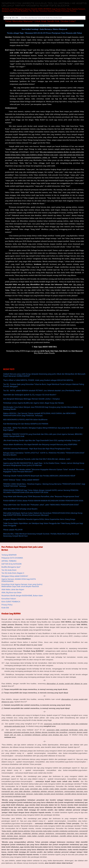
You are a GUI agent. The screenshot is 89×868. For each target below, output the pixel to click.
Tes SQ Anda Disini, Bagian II (13, 573)
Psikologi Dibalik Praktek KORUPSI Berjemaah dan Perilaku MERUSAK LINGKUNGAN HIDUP (39, 476)
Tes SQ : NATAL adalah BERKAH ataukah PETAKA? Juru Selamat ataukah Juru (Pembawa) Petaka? (42, 391)
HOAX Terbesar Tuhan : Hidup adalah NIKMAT (21, 480)
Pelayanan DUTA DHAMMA (12, 558)
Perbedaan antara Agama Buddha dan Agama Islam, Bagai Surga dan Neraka (33, 403)
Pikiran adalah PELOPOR (13, 530)
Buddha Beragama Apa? (11, 567)
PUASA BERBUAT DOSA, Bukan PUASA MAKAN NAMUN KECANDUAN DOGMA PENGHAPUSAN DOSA (43, 501)
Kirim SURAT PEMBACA (11, 602)
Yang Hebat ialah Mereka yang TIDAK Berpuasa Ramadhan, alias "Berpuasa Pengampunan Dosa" (41, 496)
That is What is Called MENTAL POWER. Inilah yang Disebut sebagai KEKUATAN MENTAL (38, 380)
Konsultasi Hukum (9, 599)
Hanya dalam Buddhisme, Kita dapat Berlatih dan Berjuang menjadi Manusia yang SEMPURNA (40, 444)
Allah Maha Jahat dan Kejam (13, 589)
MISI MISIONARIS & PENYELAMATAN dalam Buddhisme (25, 420)
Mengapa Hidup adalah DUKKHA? (15, 576)
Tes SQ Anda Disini (9, 570)
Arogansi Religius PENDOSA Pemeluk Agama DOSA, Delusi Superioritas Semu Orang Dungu (39, 519)
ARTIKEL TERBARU (9, 561)
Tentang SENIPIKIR (9, 555)
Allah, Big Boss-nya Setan (11, 592)
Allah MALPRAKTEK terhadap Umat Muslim (20, 509)
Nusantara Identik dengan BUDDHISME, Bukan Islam (22, 596)
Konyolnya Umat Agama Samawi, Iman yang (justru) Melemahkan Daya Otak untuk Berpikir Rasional (22, 585)
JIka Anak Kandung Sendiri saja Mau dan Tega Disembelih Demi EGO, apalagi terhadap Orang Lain (42, 440)
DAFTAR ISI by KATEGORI (11, 564)
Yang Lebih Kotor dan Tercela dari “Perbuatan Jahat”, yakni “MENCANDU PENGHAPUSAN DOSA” (41, 505)
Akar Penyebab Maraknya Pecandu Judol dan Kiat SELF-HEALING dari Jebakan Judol (37, 459)
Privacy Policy (7, 605)
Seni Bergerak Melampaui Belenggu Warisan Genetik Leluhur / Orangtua (31, 399)
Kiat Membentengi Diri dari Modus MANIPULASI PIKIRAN (26, 424)
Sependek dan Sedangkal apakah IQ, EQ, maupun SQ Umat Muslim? (30, 395)
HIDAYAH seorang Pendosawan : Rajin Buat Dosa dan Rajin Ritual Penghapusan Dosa (37, 449)
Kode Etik (5, 608)
